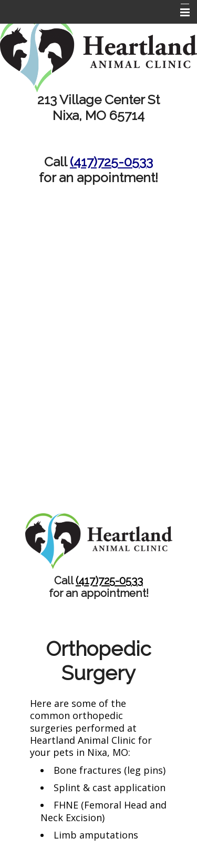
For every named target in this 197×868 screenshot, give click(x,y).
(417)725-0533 (111, 162)
